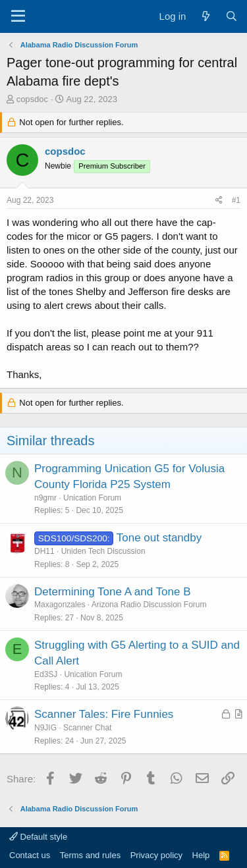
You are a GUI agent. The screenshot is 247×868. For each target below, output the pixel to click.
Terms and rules (90, 855)
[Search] (232, 16)
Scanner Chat (87, 728)
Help (201, 855)
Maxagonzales (60, 605)
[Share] (219, 201)
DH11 (44, 551)
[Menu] (18, 16)
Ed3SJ (46, 674)
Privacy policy (156, 855)
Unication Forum (92, 498)
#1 (236, 200)
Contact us (30, 855)
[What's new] (205, 16)
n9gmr (45, 498)
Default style (38, 837)
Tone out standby (159, 538)
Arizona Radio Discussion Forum (149, 605)
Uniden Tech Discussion (103, 551)
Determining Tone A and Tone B (113, 592)
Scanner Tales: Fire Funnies (104, 714)
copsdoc (32, 99)
